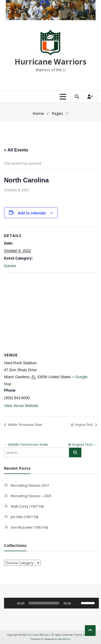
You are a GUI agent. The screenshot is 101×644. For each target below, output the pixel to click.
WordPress (64, 639)
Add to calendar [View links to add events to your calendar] (32, 213)
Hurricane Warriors (50, 62)
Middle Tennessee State (25, 425)
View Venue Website (21, 406)
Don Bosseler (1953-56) (29, 527)
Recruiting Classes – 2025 (31, 496)
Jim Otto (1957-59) (24, 517)
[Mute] (77, 603)
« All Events (16, 150)
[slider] (44, 603)
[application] (51, 603)
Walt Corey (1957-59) (27, 506)
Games (10, 266)
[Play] (11, 603)
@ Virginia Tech (82, 425)
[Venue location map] (50, 312)
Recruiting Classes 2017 (30, 485)
